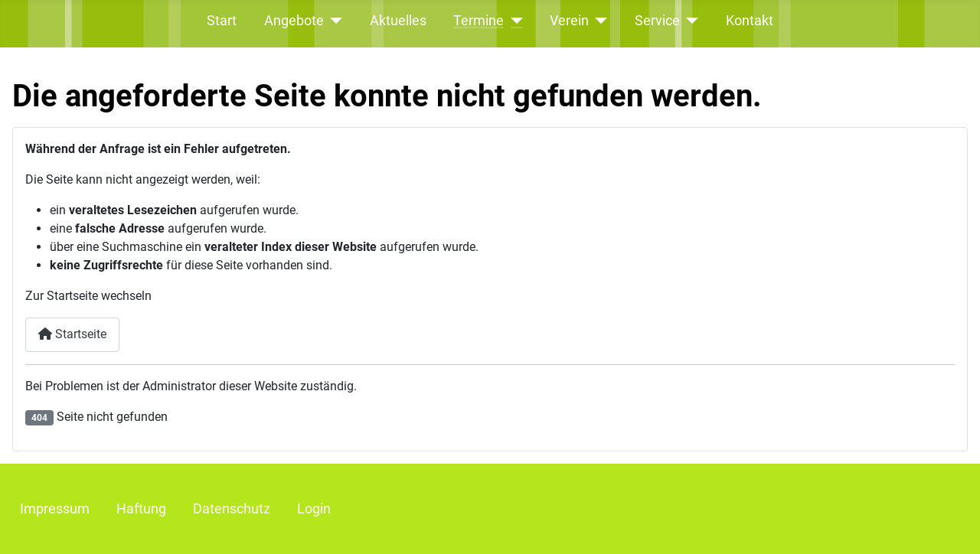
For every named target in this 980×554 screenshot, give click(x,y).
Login (314, 509)
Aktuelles (398, 21)
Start (222, 21)
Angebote (294, 21)
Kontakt (750, 21)
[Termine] (513, 21)
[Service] (689, 21)
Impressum (55, 509)
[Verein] (598, 21)
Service (657, 21)
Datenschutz (232, 509)
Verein (569, 21)
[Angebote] (333, 21)
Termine (479, 21)
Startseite (72, 334)
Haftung (141, 509)
